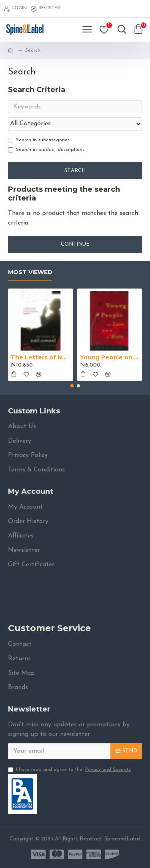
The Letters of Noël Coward (41, 357)
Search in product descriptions (46, 150)
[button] (72, 386)
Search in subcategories (39, 140)
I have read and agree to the (70, 770)
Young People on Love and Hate (110, 357)
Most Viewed (30, 272)
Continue (75, 244)
